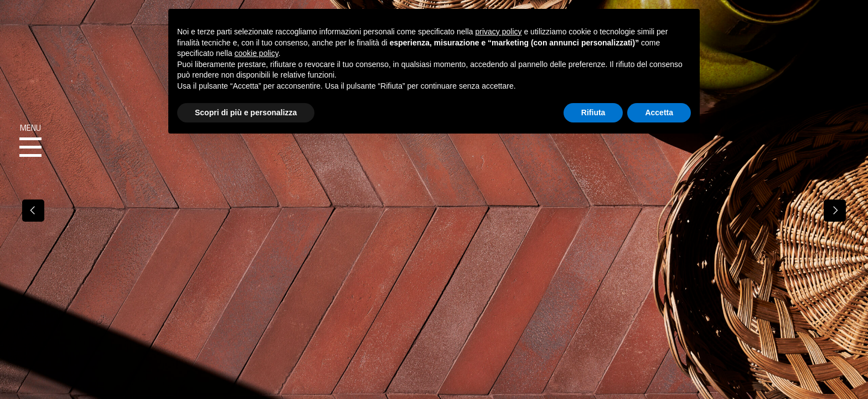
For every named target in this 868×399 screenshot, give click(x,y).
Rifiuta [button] (593, 112)
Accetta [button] (659, 112)
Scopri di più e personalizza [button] (246, 112)
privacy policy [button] (499, 32)
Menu (30, 141)
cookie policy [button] (257, 53)
